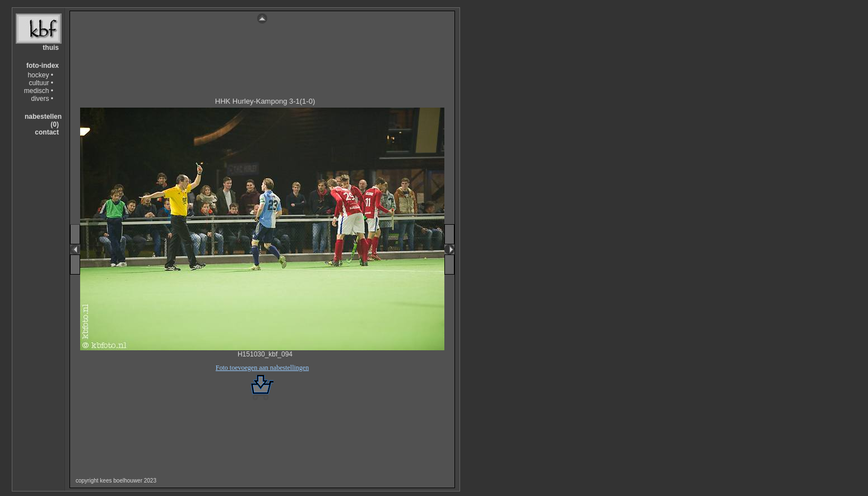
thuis (51, 48)
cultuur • (41, 83)
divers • (42, 99)
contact (47, 132)
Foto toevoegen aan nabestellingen (262, 368)
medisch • (39, 91)
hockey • (40, 75)
